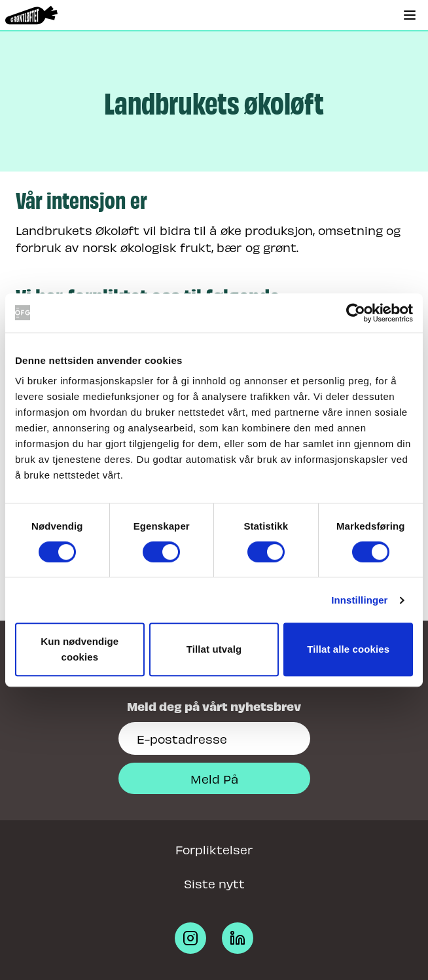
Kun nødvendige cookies (80, 649)
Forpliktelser (214, 849)
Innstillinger (359, 600)
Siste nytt (214, 883)
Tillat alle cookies (348, 649)
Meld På (214, 778)
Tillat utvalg (214, 649)
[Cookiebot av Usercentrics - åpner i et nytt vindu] (356, 313)
